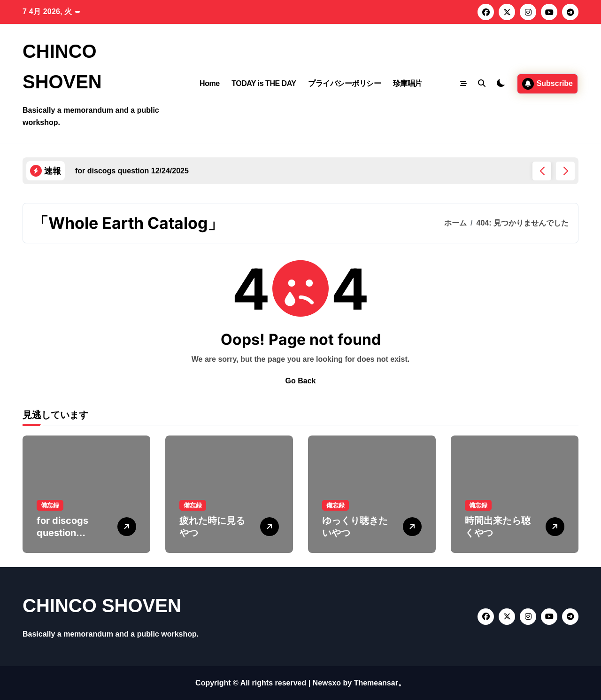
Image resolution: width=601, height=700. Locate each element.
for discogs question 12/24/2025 (64, 533)
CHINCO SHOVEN (102, 606)
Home (210, 83)
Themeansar (376, 683)
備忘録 (50, 505)
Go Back (301, 381)
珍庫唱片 (408, 83)
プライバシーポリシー (344, 83)
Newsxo (327, 683)
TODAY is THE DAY (264, 83)
